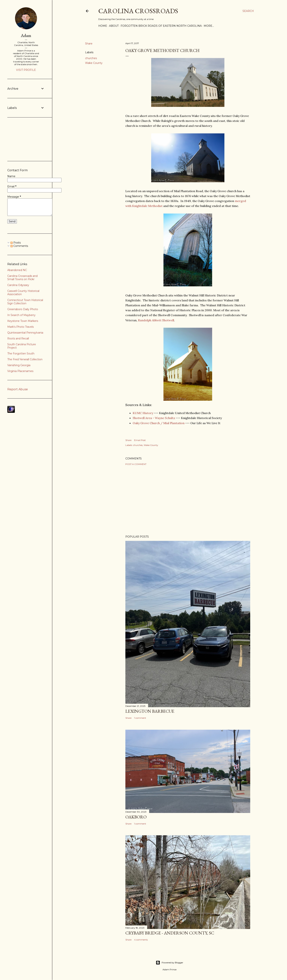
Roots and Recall (18, 338)
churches (91, 58)
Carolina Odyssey (18, 285)
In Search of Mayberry (21, 315)
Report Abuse (18, 389)
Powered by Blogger (169, 963)
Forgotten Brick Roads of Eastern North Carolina (161, 26)
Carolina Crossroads (138, 11)
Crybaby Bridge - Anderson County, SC (170, 933)
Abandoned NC (17, 270)
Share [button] (89, 44)
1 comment (140, 718)
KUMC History (143, 413)
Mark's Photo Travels (20, 327)
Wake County (94, 63)
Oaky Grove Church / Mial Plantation (159, 423)
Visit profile (26, 70)
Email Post (140, 440)
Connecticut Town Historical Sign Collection (25, 302)
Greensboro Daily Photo (23, 309)
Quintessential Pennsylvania (25, 333)
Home (103, 26)
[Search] (248, 11)
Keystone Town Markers (23, 321)
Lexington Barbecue (150, 711)
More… (209, 26)
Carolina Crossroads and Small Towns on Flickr (22, 278)
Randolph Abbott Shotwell (156, 320)
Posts (16, 243)
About (114, 26)
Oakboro (136, 817)
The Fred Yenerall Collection (25, 359)
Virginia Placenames (20, 371)
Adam (26, 35)
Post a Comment (136, 464)
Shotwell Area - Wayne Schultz (154, 418)
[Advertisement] (188, 500)
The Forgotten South (21, 354)
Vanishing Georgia (19, 365)
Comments (19, 246)
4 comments (141, 940)
